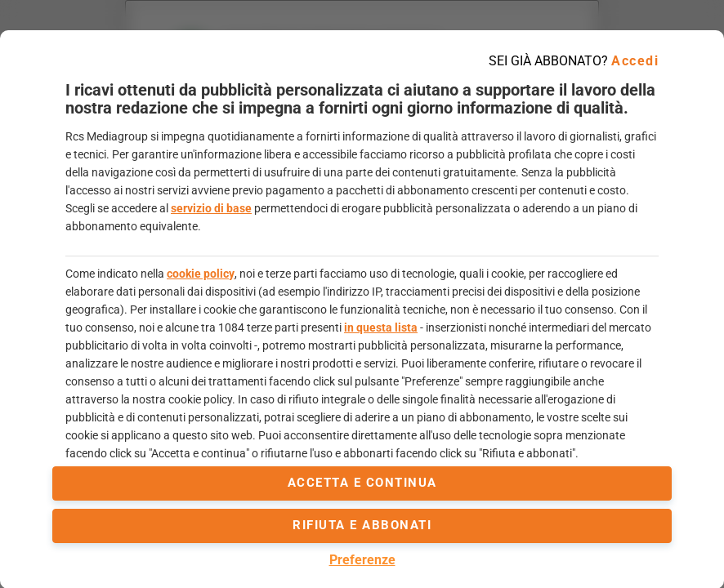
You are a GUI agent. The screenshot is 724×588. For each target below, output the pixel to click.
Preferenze (362, 560)
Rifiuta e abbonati (362, 525)
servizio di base (211, 208)
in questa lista (381, 327)
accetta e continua (362, 483)
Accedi (635, 61)
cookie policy (201, 274)
